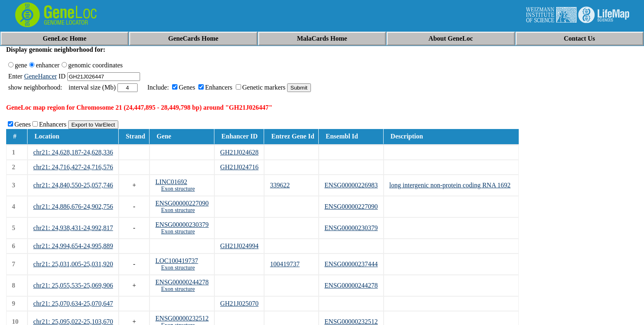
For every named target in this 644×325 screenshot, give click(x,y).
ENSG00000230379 (182, 225)
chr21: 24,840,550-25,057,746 (73, 185)
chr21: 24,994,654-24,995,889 (73, 246)
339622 (280, 185)
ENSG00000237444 (351, 264)
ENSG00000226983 (351, 185)
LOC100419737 (177, 261)
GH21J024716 (239, 167)
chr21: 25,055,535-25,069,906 (73, 285)
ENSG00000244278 (182, 282)
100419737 (285, 264)
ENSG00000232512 (182, 318)
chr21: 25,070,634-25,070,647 (73, 303)
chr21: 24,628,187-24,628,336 (73, 152)
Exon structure (178, 189)
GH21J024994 (239, 246)
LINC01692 (171, 182)
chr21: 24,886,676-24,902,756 (73, 206)
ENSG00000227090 (182, 203)
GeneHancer (41, 76)
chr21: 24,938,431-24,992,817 (73, 228)
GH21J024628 (239, 152)
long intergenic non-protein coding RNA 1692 (450, 185)
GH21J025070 (239, 303)
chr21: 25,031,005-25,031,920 (73, 264)
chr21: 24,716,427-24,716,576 (73, 167)
